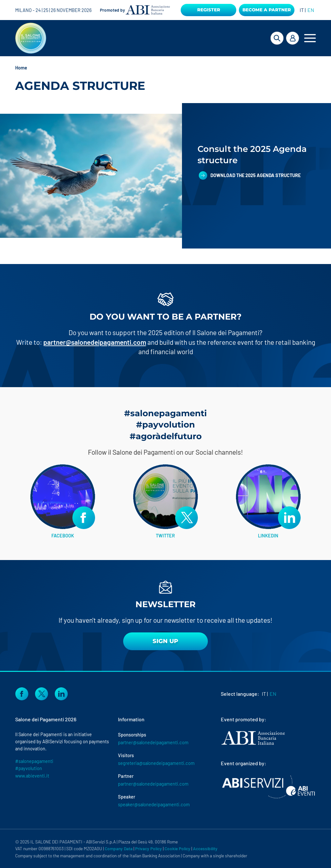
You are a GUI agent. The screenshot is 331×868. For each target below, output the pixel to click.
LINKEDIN (268, 535)
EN (311, 10)
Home (21, 68)
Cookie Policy (177, 848)
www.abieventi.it (32, 776)
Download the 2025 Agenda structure (256, 175)
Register (209, 10)
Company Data (119, 848)
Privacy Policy (149, 848)
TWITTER (165, 535)
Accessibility (205, 848)
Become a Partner (267, 10)
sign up (166, 641)
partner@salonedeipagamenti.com (95, 342)
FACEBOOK (63, 535)
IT (302, 10)
